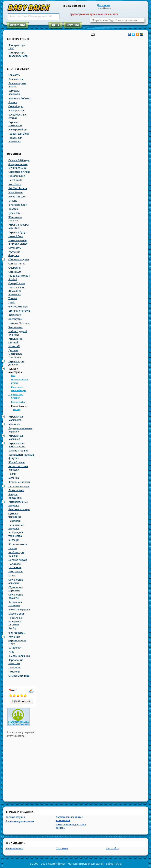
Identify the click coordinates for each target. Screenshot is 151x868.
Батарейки (15, 648)
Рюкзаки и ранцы (19, 509)
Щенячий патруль (19, 311)
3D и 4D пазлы (17, 462)
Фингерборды (17, 633)
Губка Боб (14, 213)
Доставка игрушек (15, 817)
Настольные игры (19, 486)
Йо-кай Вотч (16, 236)
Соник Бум (15, 272)
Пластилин (15, 521)
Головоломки (16, 490)
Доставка (103, 5)
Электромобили (18, 130)
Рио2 (11, 652)
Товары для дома (19, 134)
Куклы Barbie (18, 402)
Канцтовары (16, 572)
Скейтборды (16, 106)
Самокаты (14, 75)
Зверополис (16, 327)
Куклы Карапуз (19, 406)
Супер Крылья (17, 284)
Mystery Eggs (16, 614)
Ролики (13, 102)
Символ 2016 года (19, 676)
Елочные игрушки (19, 610)
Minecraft (14, 346)
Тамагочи (14, 672)
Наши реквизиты (14, 848)
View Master (16, 193)
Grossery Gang (17, 176)
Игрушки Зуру (17, 232)
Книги (12, 576)
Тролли (13, 298)
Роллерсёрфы (17, 111)
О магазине (62, 848)
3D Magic (14, 540)
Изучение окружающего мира (17, 640)
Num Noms (15, 184)
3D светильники (18, 544)
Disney (17, 410)
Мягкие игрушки (18, 451)
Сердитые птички (19, 172)
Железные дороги (19, 482)
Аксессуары (16, 319)
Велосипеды (16, 79)
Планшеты (15, 668)
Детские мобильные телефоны (15, 354)
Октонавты (15, 248)
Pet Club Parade (18, 188)
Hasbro (13, 548)
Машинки (14, 424)
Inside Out (15, 315)
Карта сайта (112, 848)
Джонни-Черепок (19, 323)
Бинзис (13, 201)
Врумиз (13, 209)
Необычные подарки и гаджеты (16, 621)
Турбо (12, 303)
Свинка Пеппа (17, 264)
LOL (13, 376)
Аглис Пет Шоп (17, 197)
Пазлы (12, 474)
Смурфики (15, 268)
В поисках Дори (18, 205)
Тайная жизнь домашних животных (17, 291)
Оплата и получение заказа (20, 821)
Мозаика (14, 478)
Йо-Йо (12, 629)
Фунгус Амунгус (18, 307)
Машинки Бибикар (20, 98)
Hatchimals (15, 180)
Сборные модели (19, 260)
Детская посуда (18, 560)
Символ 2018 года (19, 160)
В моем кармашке (19, 656)
